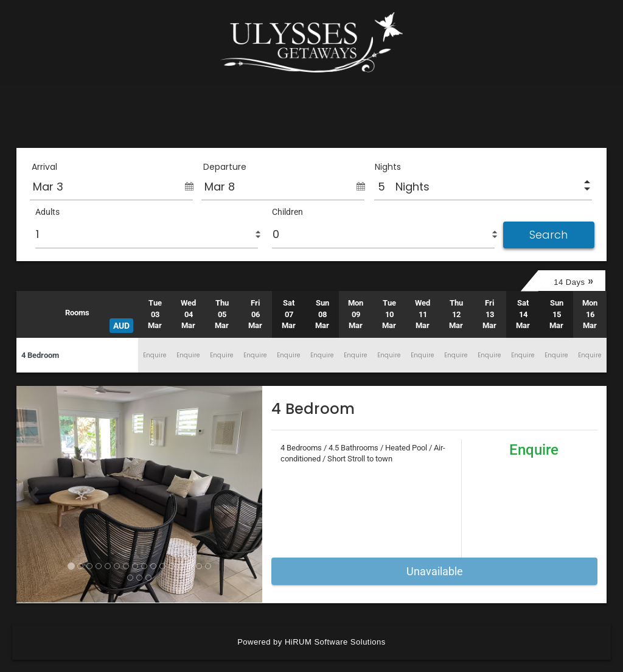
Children (287, 212)
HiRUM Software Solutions (335, 642)
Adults (47, 212)
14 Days (573, 281)
